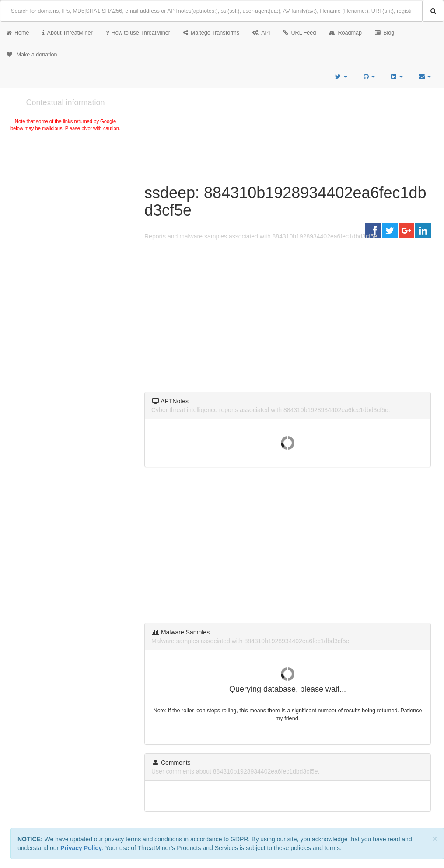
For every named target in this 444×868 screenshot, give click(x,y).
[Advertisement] (65, 199)
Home (18, 33)
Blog (385, 33)
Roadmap (345, 33)
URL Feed (299, 33)
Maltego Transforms (211, 33)
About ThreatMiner (68, 33)
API (261, 33)
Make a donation (32, 55)
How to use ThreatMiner (138, 33)
